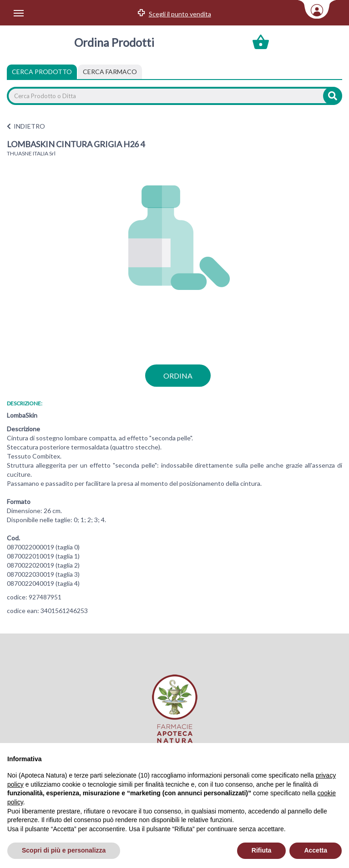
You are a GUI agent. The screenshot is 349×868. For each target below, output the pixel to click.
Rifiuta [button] (262, 850)
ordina (178, 376)
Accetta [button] (316, 850)
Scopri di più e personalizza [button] (64, 850)
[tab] (110, 72)
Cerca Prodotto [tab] (42, 72)
